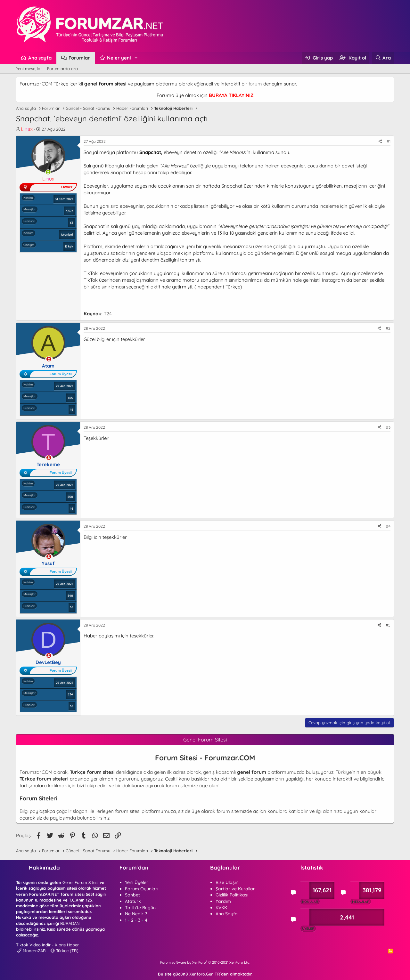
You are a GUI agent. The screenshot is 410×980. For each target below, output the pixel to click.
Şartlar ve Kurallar (235, 889)
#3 (388, 427)
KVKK (221, 908)
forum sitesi (128, 811)
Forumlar (79, 58)
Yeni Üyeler (137, 882)
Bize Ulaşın (227, 882)
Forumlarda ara (62, 69)
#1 (389, 141)
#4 (388, 526)
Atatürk (133, 901)
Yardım (223, 901)
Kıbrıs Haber (67, 945)
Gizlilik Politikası (232, 895)
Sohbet (132, 895)
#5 (388, 625)
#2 (388, 328)
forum (255, 84)
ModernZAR (32, 951)
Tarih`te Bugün (140, 908)
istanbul (67, 234)
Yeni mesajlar (29, 69)
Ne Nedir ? (136, 914)
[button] (136, 58)
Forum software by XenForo (205, 962)
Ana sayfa (40, 58)
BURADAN (70, 923)
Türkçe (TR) (65, 951)
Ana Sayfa (227, 914)
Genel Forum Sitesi (80, 882)
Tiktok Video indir (33, 945)
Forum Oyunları (142, 889)
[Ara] (383, 58)
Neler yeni (119, 58)
